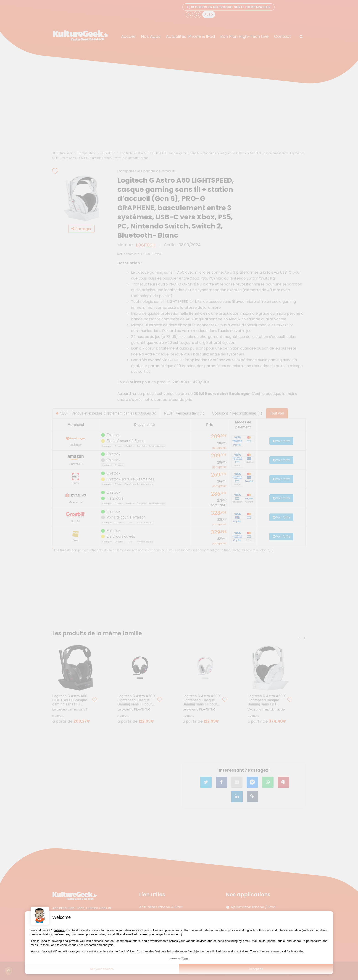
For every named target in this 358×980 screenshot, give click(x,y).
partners (59, 930)
